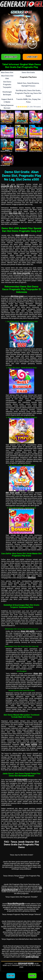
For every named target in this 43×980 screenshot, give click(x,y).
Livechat (32, 57)
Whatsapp (11, 57)
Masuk (32, 976)
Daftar (11, 976)
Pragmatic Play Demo (28, 77)
